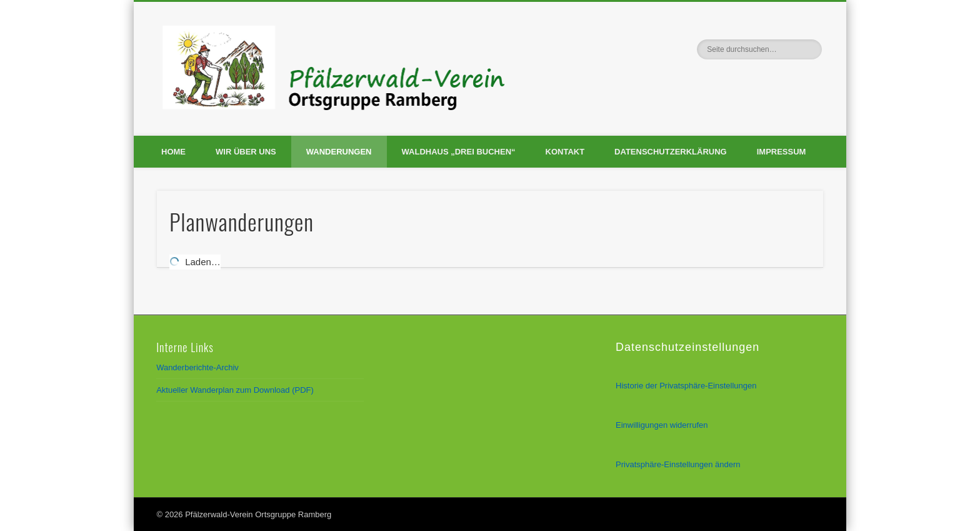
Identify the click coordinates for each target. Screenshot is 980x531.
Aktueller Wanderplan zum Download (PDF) (235, 390)
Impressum (782, 152)
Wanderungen (339, 152)
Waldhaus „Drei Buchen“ (459, 152)
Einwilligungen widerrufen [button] (662, 425)
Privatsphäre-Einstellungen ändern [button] (678, 464)
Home (173, 152)
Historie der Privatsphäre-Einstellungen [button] (686, 386)
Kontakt (565, 152)
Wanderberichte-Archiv (197, 367)
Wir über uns (246, 152)
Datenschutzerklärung (671, 152)
